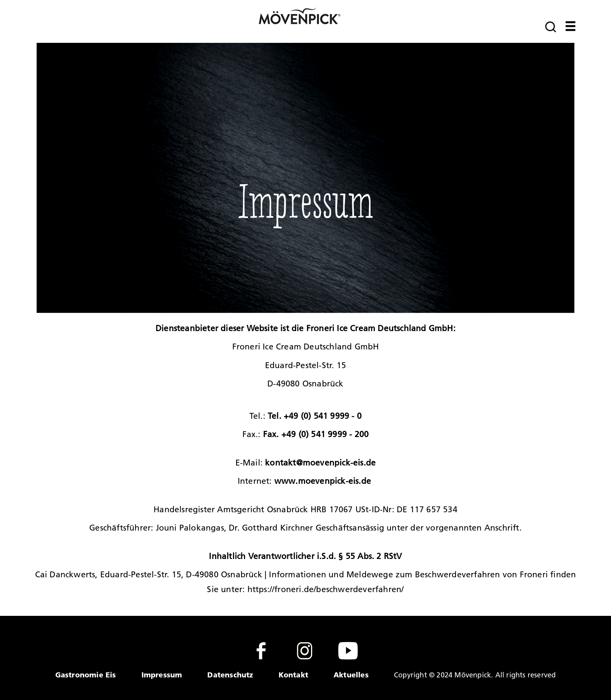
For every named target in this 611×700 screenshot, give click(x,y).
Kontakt (293, 675)
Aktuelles (351, 675)
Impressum (162, 675)
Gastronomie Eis (86, 675)
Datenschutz (230, 675)
